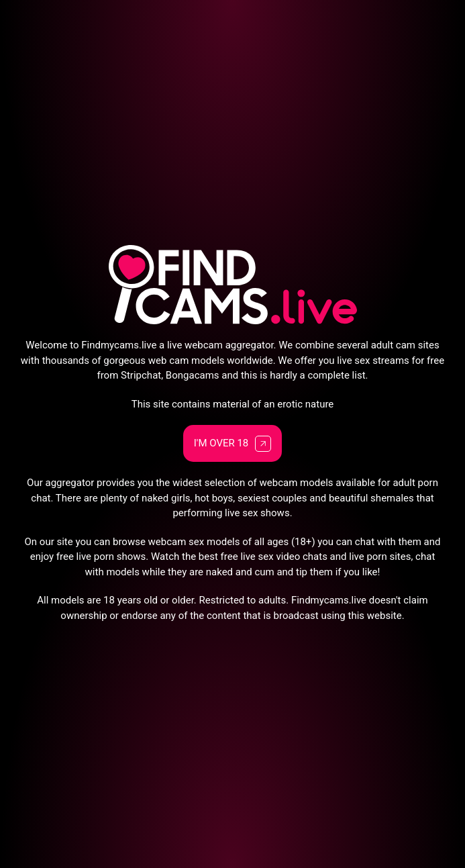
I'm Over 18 (233, 444)
